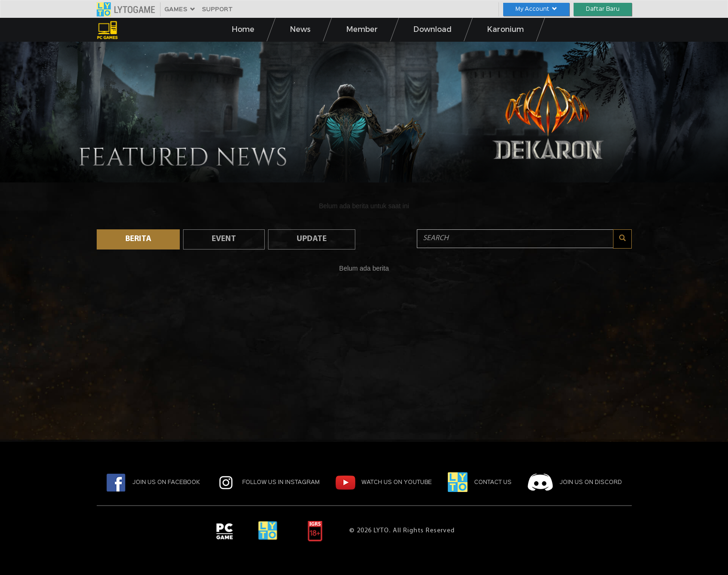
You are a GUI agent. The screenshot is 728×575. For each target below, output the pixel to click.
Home (243, 30)
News (300, 30)
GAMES (180, 10)
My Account (536, 9)
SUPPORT (217, 10)
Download (433, 30)
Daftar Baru (603, 9)
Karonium (506, 30)
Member (362, 30)
